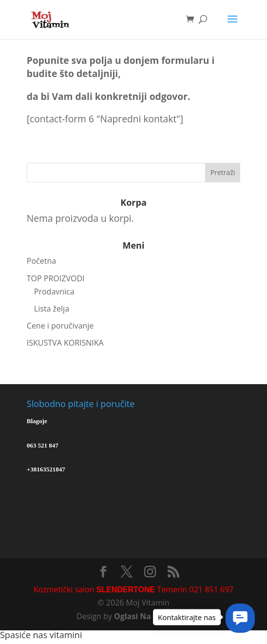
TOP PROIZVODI (56, 278)
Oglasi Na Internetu (152, 616)
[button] (240, 618)
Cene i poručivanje (60, 326)
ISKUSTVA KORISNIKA (65, 343)
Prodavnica (54, 292)
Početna (41, 261)
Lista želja (52, 309)
